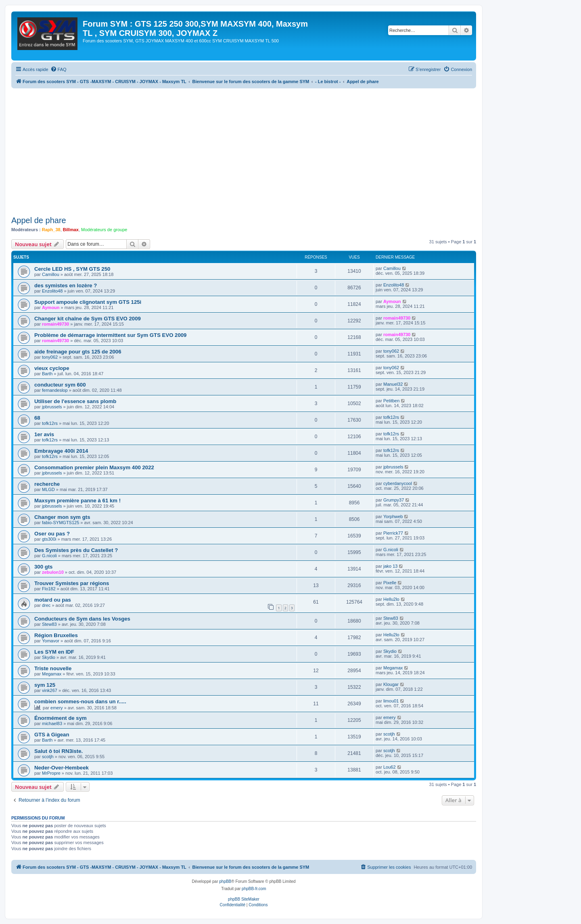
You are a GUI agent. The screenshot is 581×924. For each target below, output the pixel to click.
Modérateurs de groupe (104, 230)
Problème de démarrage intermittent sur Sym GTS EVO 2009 (110, 335)
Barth (47, 374)
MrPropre (51, 773)
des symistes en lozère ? (66, 285)
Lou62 (390, 767)
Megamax (52, 674)
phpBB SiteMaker (244, 899)
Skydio (49, 657)
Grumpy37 (394, 500)
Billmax (71, 230)
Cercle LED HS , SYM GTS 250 (72, 269)
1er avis (44, 434)
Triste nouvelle (53, 668)
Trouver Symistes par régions (72, 583)
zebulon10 (53, 572)
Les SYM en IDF (54, 652)
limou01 (391, 701)
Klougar (391, 684)
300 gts (43, 567)
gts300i (49, 539)
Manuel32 (393, 384)
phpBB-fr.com (254, 889)
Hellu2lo (391, 599)
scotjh (389, 734)
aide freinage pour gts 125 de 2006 (78, 352)
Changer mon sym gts (62, 517)
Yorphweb (393, 516)
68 (37, 418)
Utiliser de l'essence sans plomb (75, 401)
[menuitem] (59, 69)
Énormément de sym (61, 718)
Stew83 (49, 624)
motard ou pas (53, 600)
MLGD (48, 489)
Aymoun (51, 307)
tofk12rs (50, 423)
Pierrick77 (393, 533)
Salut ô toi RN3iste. (59, 751)
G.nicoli (49, 556)
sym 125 (45, 685)
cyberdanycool (398, 483)
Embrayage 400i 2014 (61, 451)
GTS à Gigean (52, 735)
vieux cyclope (52, 368)
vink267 (50, 690)
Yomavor (51, 641)
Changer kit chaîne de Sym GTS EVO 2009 (88, 319)
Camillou (51, 274)
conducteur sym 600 (60, 385)
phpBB (225, 881)
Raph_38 (51, 230)
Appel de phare (39, 220)
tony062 (50, 357)
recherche (47, 484)
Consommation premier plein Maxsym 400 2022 (94, 467)
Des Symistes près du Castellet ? (76, 550)
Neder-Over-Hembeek (62, 768)
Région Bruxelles (56, 635)
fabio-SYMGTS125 (61, 523)
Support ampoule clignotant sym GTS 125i (88, 302)
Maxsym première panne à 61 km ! (77, 501)
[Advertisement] (253, 149)
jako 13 (390, 566)
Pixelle (390, 583)
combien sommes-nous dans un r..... (80, 701)
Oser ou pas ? (52, 534)
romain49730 (55, 324)
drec (46, 605)
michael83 (52, 723)
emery (57, 708)
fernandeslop (55, 390)
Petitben (391, 401)
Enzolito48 (52, 291)
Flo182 (49, 589)
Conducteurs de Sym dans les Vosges (82, 619)
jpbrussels (52, 407)
